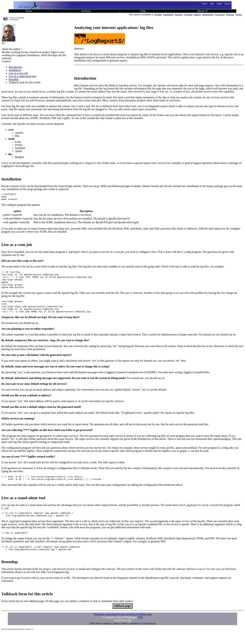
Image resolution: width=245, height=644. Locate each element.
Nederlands (208, 15)
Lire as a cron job (18, 73)
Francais (188, 15)
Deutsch (179, 15)
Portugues (220, 15)
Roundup (14, 79)
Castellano (168, 15)
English (158, 15)
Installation (15, 70)
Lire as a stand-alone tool (22, 76)
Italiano (197, 15)
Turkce (239, 15)
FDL (141, 628)
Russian (230, 15)
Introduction (15, 67)
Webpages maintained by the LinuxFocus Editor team (122, 625)
